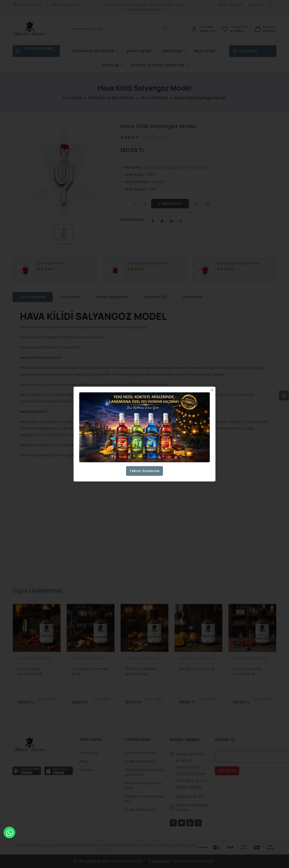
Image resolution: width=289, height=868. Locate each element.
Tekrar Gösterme (144, 471)
